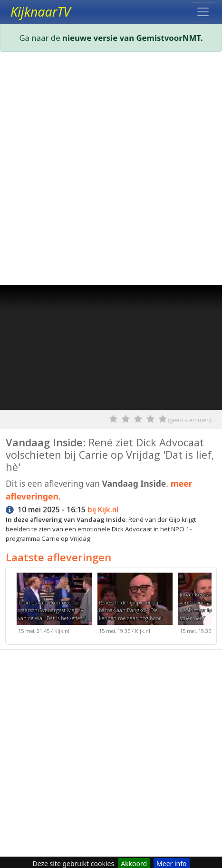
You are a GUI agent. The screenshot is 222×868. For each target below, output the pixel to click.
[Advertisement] (111, 170)
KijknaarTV (40, 12)
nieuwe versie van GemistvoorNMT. (133, 38)
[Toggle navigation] (203, 12)
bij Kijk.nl (103, 510)
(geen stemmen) (190, 420)
